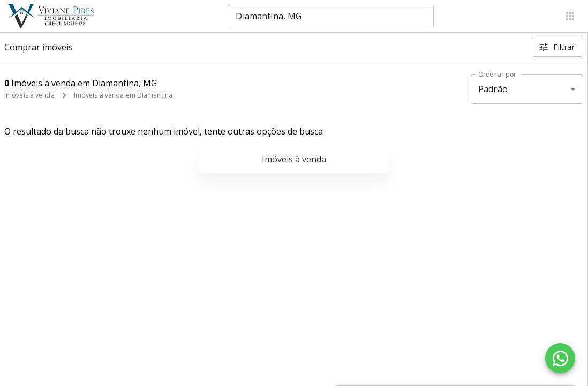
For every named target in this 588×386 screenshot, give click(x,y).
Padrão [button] (493, 89)
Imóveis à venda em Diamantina (123, 95)
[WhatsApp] (560, 358)
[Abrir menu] (570, 16)
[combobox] (331, 16)
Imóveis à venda (29, 95)
